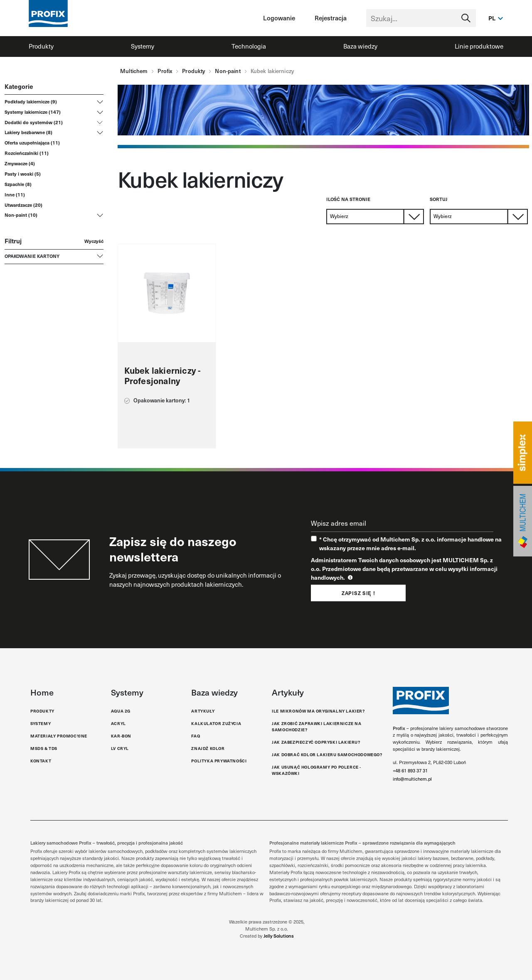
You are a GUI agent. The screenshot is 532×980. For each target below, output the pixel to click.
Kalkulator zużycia (216, 723)
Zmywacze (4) (20, 163)
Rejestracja (331, 18)
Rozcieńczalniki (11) (27, 153)
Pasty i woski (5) (23, 174)
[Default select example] (375, 217)
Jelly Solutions (279, 936)
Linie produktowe (479, 46)
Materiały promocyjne (59, 736)
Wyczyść (94, 241)
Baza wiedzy (360, 46)
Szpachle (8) (18, 184)
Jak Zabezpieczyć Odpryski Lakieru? (316, 742)
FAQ (196, 736)
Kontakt (41, 761)
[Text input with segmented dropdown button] (421, 18)
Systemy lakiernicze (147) (33, 112)
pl (492, 18)
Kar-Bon (121, 736)
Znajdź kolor (208, 748)
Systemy (143, 46)
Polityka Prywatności (219, 761)
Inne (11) (15, 194)
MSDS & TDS (44, 748)
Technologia (249, 46)
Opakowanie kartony (32, 256)
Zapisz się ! (358, 593)
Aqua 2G (121, 711)
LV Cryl (120, 748)
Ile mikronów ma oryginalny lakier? (318, 711)
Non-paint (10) (21, 215)
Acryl (118, 723)
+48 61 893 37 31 (410, 771)
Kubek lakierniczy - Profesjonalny (163, 376)
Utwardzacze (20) (23, 205)
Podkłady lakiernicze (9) (31, 101)
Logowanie (279, 18)
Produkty (41, 46)
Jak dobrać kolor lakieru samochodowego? (327, 755)
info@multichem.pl (412, 779)
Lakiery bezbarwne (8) (28, 132)
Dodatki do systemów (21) (34, 122)
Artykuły (203, 711)
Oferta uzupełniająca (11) (32, 142)
